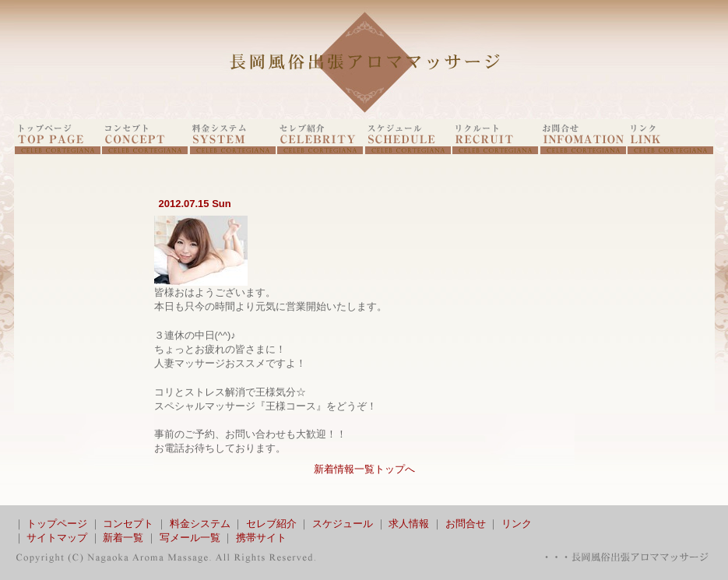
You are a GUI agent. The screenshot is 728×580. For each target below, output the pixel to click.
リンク (517, 524)
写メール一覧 (190, 538)
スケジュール (343, 524)
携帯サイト (261, 538)
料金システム (200, 524)
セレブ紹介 (271, 524)
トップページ (57, 524)
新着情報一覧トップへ (364, 469)
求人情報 (409, 524)
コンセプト (128, 524)
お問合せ (466, 524)
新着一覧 (123, 538)
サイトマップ (57, 538)
